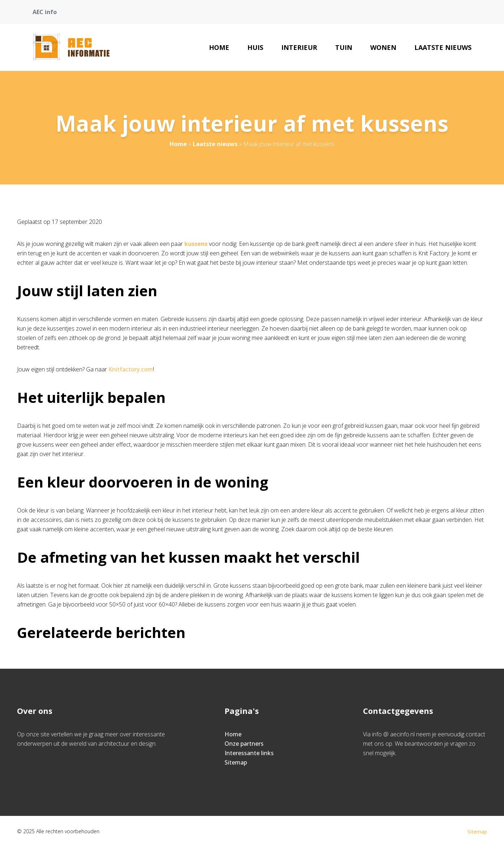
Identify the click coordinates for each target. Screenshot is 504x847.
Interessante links (249, 753)
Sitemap (236, 762)
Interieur (299, 47)
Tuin (344, 47)
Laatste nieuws (443, 47)
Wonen (383, 47)
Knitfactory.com (131, 369)
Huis (255, 47)
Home (219, 47)
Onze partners (244, 744)
